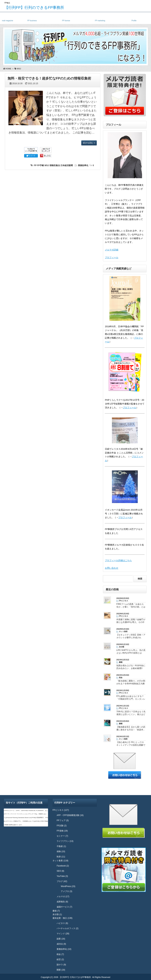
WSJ (47, 165)
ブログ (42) (62, 881)
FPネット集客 (100, 17)
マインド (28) (63, 934)
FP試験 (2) (62, 826)
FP (35, 165)
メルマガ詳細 (112, 250)
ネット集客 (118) (60, 861)
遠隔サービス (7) (64, 907)
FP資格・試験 (66, 17)
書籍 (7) (56, 911)
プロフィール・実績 (134, 17)
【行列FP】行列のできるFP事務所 (34, 8)
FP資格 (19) (62, 831)
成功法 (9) (61, 944)
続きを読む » (89, 143)
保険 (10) (61, 851)
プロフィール (112, 257)
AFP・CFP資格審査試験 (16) (70, 815)
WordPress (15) (68, 886)
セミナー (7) (62, 836)
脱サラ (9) (61, 965)
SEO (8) (60, 871)
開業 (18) (61, 970)
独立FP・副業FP (32, 17)
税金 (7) (60, 954)
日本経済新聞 (67, 165)
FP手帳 (40, 165)
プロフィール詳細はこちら (118, 560)
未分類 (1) (57, 914)
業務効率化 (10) (64, 949)
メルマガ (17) (63, 897)
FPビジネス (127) (61, 810)
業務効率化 (83, 165)
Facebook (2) (63, 866)
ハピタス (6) (62, 923)
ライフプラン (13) (65, 841)
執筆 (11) (61, 857)
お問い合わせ (112, 568)
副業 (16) (61, 939)
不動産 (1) (61, 846)
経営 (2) (60, 959)
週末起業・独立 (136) (62, 918)
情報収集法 (55, 165)
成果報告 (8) (62, 902)
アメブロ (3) (66, 891)
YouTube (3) (62, 876)
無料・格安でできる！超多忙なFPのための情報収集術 (49, 78)
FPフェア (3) (63, 820)
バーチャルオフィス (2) (67, 928)
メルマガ (8, 17)
